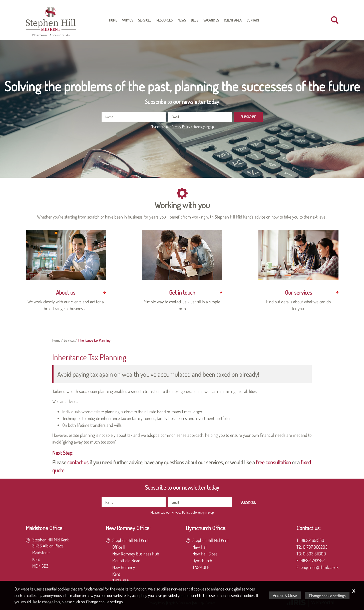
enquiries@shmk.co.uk (320, 567)
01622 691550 (312, 540)
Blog (195, 20)
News (182, 20)
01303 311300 (314, 554)
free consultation (273, 462)
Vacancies (211, 20)
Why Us (128, 20)
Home (113, 20)
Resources (164, 20)
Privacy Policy (181, 126)
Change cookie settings (328, 595)
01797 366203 (315, 547)
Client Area (233, 20)
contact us (78, 462)
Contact (253, 20)
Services (145, 20)
